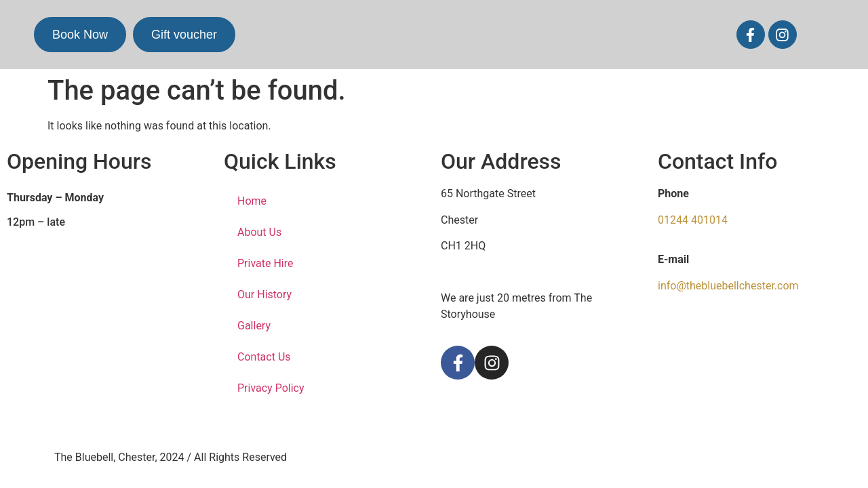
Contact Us (264, 357)
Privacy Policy (271, 388)
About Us (259, 232)
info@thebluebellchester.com (728, 286)
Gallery (254, 326)
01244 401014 (693, 220)
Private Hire (265, 263)
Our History (264, 294)
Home (252, 201)
